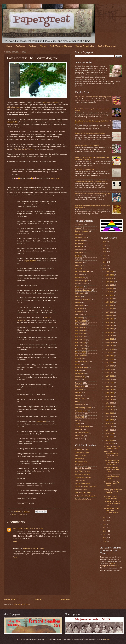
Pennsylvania (80, 377)
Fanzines (78, 268)
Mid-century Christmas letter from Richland (90, 133)
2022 (105, 255)
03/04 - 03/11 (109, 416)
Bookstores (79, 253)
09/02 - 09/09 (109, 329)
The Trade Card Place (83, 493)
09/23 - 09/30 (109, 319)
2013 (105, 531)
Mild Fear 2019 (80, 333)
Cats (77, 259)
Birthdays (79, 234)
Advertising (79, 225)
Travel (77, 423)
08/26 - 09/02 (109, 332)
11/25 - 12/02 (109, 288)
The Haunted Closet (82, 452)
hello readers (80, 293)
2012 (105, 534)
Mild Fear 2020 (80, 336)
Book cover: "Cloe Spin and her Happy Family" (112, 484)
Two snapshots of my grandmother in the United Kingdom (112, 462)
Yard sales (79, 439)
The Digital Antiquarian (83, 477)
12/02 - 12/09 (109, 285)
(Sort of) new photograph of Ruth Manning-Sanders (113, 491)
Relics (77, 401)
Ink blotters (79, 309)
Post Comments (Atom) (22, 604)
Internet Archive (13, 122)
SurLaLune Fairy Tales (83, 499)
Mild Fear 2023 (80, 346)
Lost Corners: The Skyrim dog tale (111, 497)
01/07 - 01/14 (109, 443)
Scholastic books (81, 411)
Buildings (78, 256)
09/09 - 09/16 (109, 325)
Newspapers (80, 374)
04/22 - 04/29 (109, 393)
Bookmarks (79, 247)
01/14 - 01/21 (109, 440)
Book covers (80, 240)
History (78, 296)
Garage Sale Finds (82, 449)
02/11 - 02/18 (109, 427)
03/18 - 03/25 (109, 410)
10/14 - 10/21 (109, 309)
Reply (15, 541)
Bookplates (79, 250)
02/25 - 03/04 (109, 420)
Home (9, 46)
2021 (105, 259)
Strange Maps (80, 480)
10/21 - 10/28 (109, 305)
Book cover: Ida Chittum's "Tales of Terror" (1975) (92, 194)
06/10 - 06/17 (109, 369)
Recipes (32, 46)
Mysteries (79, 371)
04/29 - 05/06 (109, 390)
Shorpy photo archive (83, 483)
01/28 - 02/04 (109, 433)
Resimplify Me (80, 405)
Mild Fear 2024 (80, 349)
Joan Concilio (18, 528)
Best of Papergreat (82, 231)
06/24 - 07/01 (109, 363)
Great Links (79, 287)
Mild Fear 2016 (80, 324)
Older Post (65, 599)
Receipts (78, 392)
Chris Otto (18, 512)
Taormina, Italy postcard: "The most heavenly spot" (113, 503)
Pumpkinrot (79, 465)
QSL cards (79, 389)
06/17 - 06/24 (109, 366)
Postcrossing (80, 386)
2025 (105, 245)
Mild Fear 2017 (80, 327)
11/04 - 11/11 (109, 299)
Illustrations (79, 305)
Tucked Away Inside (85, 46)
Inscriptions (79, 312)
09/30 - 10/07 (109, 315)
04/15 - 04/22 (109, 396)
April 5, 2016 (55, 178)
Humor (15, 515)
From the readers (81, 284)
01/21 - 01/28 (109, 437)
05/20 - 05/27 (109, 379)
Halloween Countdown (83, 290)
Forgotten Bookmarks (83, 474)
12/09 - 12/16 (109, 282)
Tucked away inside (82, 426)
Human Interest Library (83, 299)
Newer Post (10, 599)
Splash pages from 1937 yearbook (87, 145)
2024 (105, 249)
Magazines (79, 318)
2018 (105, 269)
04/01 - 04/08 (109, 403)
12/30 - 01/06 (109, 272)
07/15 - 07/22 (109, 353)
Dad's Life (79, 265)
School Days (80, 414)
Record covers (80, 398)
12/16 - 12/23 (109, 278)
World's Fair (79, 436)
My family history (81, 367)
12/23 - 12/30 (109, 275)
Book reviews (80, 243)
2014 (105, 528)
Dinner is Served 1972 (83, 468)
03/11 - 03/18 (109, 413)
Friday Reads (80, 278)
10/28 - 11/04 (109, 302)
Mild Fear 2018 (80, 330)
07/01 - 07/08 (109, 359)
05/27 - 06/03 (109, 376)
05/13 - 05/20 (109, 383)
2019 (105, 265)
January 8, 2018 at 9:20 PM (33, 528)
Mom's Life (79, 358)
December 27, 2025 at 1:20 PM (33, 548)
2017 (105, 518)
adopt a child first (30, 261)
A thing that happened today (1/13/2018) (112, 447)
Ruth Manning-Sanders (61, 46)
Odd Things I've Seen (83, 471)
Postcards (20, 46)
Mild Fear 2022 (80, 343)
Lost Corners (22, 515)
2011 (105, 538)
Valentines (79, 429)
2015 (105, 524)
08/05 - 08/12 (109, 342)
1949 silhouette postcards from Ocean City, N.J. (92, 181)
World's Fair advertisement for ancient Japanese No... (111, 454)
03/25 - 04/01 (109, 406)
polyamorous (41, 421)
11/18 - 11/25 (109, 292)
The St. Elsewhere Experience (86, 487)
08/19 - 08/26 (109, 336)
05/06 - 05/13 (109, 386)
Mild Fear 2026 (80, 355)
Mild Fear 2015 (80, 321)
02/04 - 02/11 (109, 430)
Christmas (79, 262)
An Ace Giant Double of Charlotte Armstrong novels (93, 97)
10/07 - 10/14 (109, 312)
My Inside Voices (81, 462)
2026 (105, 242)
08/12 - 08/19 (109, 339)
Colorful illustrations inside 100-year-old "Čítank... (112, 470)
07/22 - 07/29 (109, 349)
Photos (43, 46)
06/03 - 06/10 (109, 373)
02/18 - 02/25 (109, 423)
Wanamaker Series (82, 433)
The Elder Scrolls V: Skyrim (24, 149)
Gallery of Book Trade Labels (85, 496)
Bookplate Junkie (81, 490)
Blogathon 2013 (81, 237)
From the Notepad (82, 281)
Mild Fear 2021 (80, 340)
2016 (105, 521)
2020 (105, 262)
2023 (105, 252)
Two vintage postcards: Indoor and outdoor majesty (112, 477)
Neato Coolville (81, 456)
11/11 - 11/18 (109, 295)
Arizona (78, 228)
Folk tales (79, 274)
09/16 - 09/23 (109, 322)
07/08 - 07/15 (109, 356)
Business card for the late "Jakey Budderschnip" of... (112, 510)
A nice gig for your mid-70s (85, 169)
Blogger (107, 639)
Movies (78, 364)
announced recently (51, 102)
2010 (105, 541)
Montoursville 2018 (82, 361)
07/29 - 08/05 (109, 346)
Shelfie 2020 (80, 417)
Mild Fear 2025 (80, 352)
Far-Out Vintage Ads (82, 271)
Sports (77, 420)
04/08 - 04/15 (109, 400)
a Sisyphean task (13, 107)
